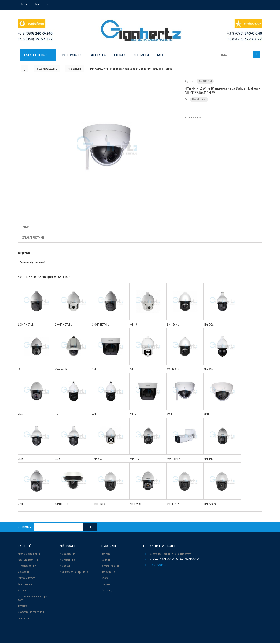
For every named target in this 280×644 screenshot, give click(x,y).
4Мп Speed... (211, 505)
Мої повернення (67, 561)
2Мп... (96, 370)
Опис (26, 228)
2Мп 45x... (98, 460)
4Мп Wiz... (209, 370)
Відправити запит (110, 567)
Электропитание (26, 619)
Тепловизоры (24, 607)
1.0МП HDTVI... (26, 325)
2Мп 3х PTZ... (174, 460)
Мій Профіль (68, 547)
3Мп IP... (134, 325)
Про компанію (108, 573)
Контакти (106, 561)
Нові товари (107, 555)
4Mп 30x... (209, 325)
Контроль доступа (26, 579)
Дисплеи (22, 591)
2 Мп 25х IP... (137, 505)
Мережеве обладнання (29, 555)
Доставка (106, 585)
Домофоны (23, 573)
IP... (20, 370)
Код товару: (190, 82)
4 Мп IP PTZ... (63, 505)
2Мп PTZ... (135, 460)
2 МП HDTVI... (100, 505)
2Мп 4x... (134, 415)
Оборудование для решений (32, 613)
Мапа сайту (107, 591)
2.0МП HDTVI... (63, 325)
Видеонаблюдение (27, 567)
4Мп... (21, 415)
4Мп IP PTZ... (174, 370)
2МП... (59, 415)
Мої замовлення (67, 555)
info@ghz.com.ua (158, 566)
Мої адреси (65, 567)
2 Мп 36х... (173, 325)
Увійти (25, 5)
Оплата (105, 579)
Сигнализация (25, 585)
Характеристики (33, 238)
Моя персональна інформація (74, 573)
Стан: (187, 100)
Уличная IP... (62, 370)
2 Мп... (22, 505)
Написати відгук (193, 118)
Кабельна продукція (28, 561)
